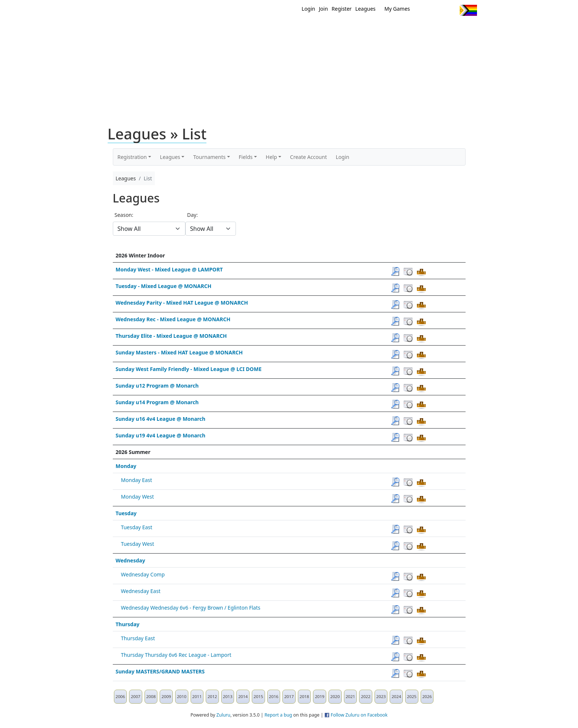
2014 (243, 696)
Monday (126, 466)
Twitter (424, 10)
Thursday (128, 624)
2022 (366, 696)
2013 (228, 696)
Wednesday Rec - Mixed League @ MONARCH (173, 319)
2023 (381, 696)
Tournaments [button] (209, 157)
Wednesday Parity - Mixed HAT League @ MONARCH (182, 303)
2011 (197, 696)
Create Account (309, 157)
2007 (136, 696)
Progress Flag (468, 10)
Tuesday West (137, 544)
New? (271, 29)
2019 (320, 696)
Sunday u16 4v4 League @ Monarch (161, 419)
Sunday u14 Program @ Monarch (157, 402)
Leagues (365, 9)
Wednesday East (141, 591)
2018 (304, 696)
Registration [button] (132, 157)
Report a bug (278, 715)
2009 (166, 696)
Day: (193, 215)
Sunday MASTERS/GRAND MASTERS (160, 671)
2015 (258, 696)
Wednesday (130, 560)
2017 (289, 696)
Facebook (437, 10)
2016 (274, 696)
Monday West (137, 497)
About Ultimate (408, 29)
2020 (335, 696)
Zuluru (223, 715)
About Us (457, 29)
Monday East (136, 480)
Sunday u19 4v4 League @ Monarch (161, 435)
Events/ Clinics (352, 29)
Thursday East (138, 638)
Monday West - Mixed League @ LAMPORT (169, 269)
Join (323, 9)
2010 (182, 696)
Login (308, 9)
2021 (351, 696)
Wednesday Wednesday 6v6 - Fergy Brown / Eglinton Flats (191, 608)
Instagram (451, 10)
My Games (397, 9)
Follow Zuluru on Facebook (359, 715)
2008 (151, 696)
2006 (121, 696)
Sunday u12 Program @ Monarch (157, 386)
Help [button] (271, 157)
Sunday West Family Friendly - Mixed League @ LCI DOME (189, 369)
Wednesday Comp (143, 574)
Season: (124, 215)
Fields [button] (246, 157)
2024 (396, 696)
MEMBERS (305, 29)
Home (241, 29)
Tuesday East (137, 527)
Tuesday (126, 513)
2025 (412, 696)
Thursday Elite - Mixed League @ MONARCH (171, 336)
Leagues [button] (170, 157)
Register (342, 9)
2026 (427, 696)
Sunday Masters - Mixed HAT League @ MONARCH (179, 352)
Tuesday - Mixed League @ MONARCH (164, 286)
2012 (212, 696)
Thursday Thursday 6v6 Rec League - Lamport (176, 655)
